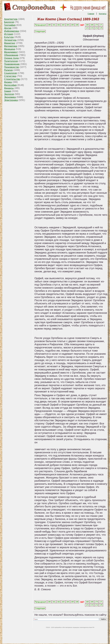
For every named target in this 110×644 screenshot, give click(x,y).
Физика (8, 82)
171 (101, 25)
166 (77, 25)
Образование (11, 55)
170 (97, 25)
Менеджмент (11, 52)
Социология (11, 73)
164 (68, 25)
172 (87, 28)
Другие (8, 28)
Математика (11, 46)
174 (97, 28)
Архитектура (11, 19)
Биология (9, 22)
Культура (9, 37)
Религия (8, 70)
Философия (10, 85)
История (9, 34)
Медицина (10, 49)
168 (87, 25)
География (10, 25)
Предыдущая (40, 25)
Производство (12, 67)
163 (63, 25)
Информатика (12, 31)
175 (101, 28)
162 (59, 25)
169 (92, 25)
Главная (91, 14)
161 (54, 25)
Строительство (12, 79)
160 (49, 25)
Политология (11, 61)
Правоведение (12, 64)
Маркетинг (10, 43)
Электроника (11, 100)
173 (92, 28)
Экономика (10, 97)
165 (72, 25)
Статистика (10, 76)
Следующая (40, 31)
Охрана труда (11, 58)
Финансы (9, 88)
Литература (10, 40)
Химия (8, 91)
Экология (9, 94)
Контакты (103, 14)
